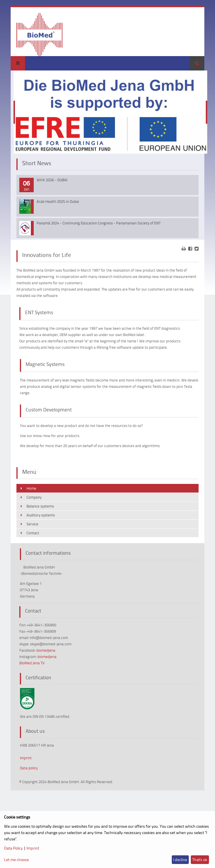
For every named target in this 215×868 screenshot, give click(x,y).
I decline (180, 860)
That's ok (200, 860)
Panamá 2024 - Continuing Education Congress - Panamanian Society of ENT (99, 223)
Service (32, 524)
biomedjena (46, 650)
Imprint (26, 758)
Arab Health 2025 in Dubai (58, 201)
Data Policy (13, 848)
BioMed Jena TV (32, 663)
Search (197, 63)
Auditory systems (41, 515)
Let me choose (16, 860)
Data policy (29, 768)
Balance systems (40, 506)
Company (34, 497)
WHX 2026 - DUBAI (52, 180)
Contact (33, 533)
